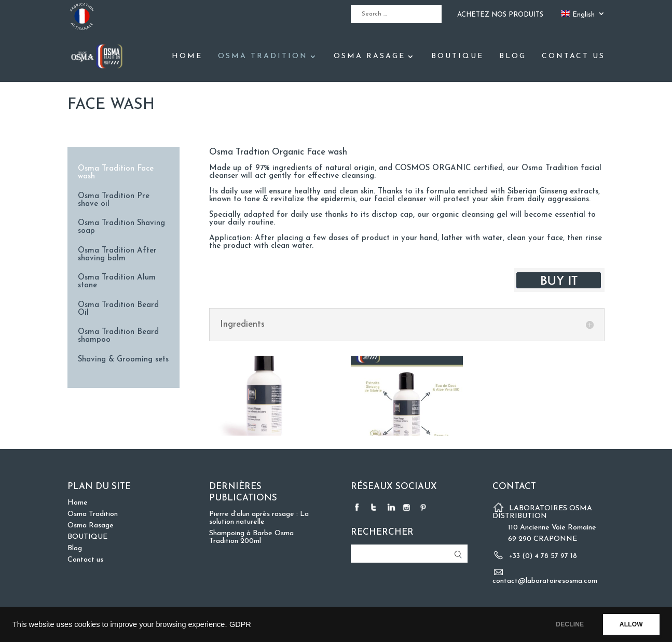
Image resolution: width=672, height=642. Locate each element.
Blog (513, 57)
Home (187, 57)
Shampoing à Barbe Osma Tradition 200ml (251, 537)
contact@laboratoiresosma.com (545, 581)
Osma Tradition (263, 57)
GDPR (240, 624)
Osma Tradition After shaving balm (117, 255)
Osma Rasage (369, 57)
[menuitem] (583, 17)
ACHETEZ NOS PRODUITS (500, 15)
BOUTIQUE (457, 57)
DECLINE (566, 624)
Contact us (573, 57)
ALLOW (630, 624)
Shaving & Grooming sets (123, 360)
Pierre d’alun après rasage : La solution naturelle (259, 518)
